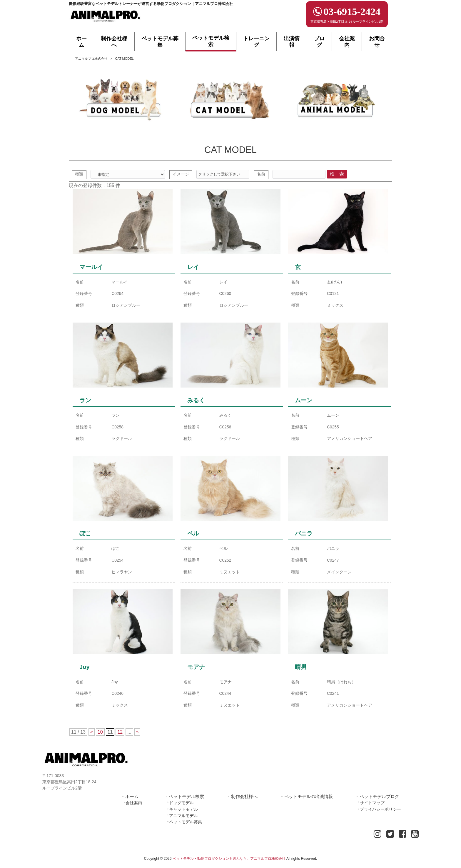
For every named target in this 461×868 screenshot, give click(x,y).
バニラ (304, 536)
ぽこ (85, 536)
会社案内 (134, 807)
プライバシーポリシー (380, 813)
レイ (193, 268)
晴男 (301, 670)
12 (120, 736)
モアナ (196, 670)
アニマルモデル (183, 819)
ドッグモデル (181, 807)
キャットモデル (183, 813)
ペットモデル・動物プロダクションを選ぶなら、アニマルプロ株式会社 (229, 862)
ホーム (132, 800)
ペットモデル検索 (186, 800)
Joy (84, 670)
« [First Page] (92, 736)
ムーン (304, 402)
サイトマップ (372, 807)
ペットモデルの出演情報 (309, 800)
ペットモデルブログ (379, 800)
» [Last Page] (137, 736)
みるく (196, 402)
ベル (193, 536)
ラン (85, 402)
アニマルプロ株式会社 (91, 59)
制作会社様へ (244, 800)
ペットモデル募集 (186, 826)
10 (100, 736)
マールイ (91, 268)
